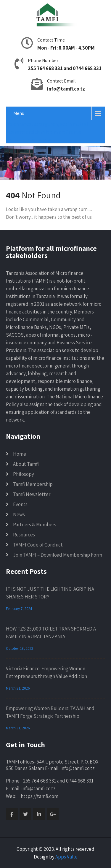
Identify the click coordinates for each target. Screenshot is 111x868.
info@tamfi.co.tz (66, 89)
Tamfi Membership (33, 484)
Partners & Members (35, 525)
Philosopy (24, 474)
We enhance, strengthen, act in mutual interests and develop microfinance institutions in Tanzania (47, 132)
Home (20, 454)
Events (20, 504)
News (19, 514)
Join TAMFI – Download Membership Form (58, 555)
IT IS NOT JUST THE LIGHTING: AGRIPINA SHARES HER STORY (50, 593)
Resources (24, 535)
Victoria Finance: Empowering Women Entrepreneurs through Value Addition (46, 672)
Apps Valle (66, 857)
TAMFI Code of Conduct (38, 545)
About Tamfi (26, 464)
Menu (19, 113)
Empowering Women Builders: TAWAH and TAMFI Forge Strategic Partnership (50, 712)
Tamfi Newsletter (32, 494)
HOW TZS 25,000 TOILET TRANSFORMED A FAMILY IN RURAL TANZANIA (51, 633)
